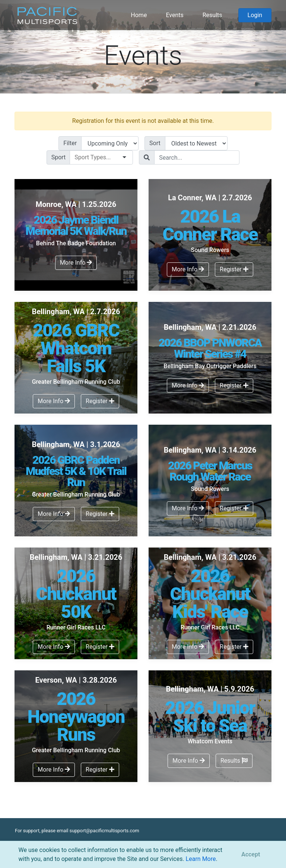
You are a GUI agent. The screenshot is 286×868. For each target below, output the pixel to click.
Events (174, 15)
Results (212, 15)
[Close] (251, 855)
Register (234, 269)
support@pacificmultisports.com (104, 831)
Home (139, 15)
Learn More (201, 859)
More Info (76, 263)
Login (255, 15)
